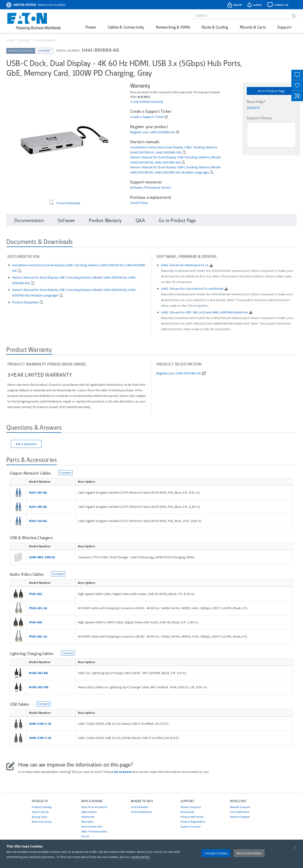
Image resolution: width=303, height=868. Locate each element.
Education (87, 822)
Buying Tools (40, 817)
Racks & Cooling (215, 27)
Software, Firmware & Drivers (151, 188)
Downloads (187, 812)
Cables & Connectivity (126, 27)
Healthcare (88, 817)
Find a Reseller (140, 807)
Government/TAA (92, 826)
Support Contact (191, 826)
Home (10, 40)
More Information (249, 853)
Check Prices (139, 203)
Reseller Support (240, 807)
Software (66, 220)
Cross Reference (240, 812)
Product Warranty (105, 220)
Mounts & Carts (253, 27)
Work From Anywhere (94, 807)
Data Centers (89, 812)
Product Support (191, 807)
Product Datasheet (68, 203)
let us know (123, 772)
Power (91, 27)
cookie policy (140, 857)
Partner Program (240, 817)
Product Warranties (192, 817)
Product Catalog (42, 807)
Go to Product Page (271, 91)
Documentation (29, 220)
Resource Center (42, 822)
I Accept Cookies (216, 853)
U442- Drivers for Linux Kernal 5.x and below (192, 289)
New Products (40, 812)
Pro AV (85, 836)
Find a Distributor (141, 812)
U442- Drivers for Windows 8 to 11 (185, 265)
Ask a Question (26, 444)
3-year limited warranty (147, 102)
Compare (66, 473)
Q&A (140, 220)
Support (284, 27)
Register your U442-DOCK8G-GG (152, 132)
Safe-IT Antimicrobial (94, 831)
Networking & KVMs (173, 27)
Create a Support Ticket (147, 117)
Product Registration (193, 822)
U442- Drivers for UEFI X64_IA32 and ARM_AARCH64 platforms (204, 312)
